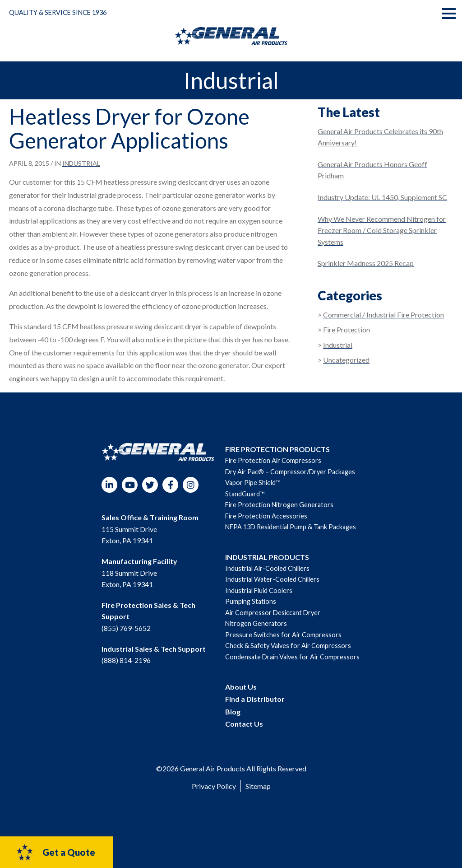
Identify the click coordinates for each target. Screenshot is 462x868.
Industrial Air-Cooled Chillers (267, 568)
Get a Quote (55, 852)
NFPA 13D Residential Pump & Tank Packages (291, 527)
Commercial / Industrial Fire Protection (383, 315)
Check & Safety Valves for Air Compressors (288, 646)
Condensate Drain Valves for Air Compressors (292, 657)
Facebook (170, 485)
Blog (233, 712)
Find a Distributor (255, 699)
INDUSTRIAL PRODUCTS (267, 557)
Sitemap (258, 786)
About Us (241, 687)
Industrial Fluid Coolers (259, 590)
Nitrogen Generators (256, 623)
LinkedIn (109, 485)
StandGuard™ (245, 494)
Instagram (191, 485)
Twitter (150, 485)
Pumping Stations (251, 601)
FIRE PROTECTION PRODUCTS (277, 449)
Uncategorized (346, 360)
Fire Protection (346, 329)
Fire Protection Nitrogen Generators (279, 505)
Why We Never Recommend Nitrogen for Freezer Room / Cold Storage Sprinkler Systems (382, 230)
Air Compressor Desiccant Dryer (273, 613)
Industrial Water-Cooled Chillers (272, 579)
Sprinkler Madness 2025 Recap (366, 263)
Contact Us (244, 724)
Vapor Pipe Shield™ (253, 483)
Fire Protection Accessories (266, 516)
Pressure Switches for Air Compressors (283, 635)
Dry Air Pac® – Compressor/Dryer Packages (290, 472)
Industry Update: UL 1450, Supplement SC (382, 197)
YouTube (130, 485)
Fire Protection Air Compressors (273, 460)
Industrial (81, 163)
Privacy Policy (214, 786)
